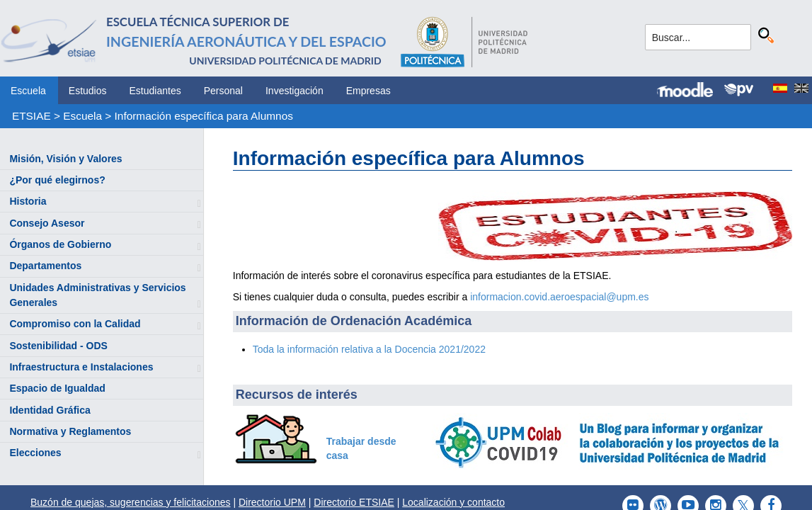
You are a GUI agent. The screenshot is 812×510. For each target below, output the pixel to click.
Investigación (295, 91)
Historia (28, 201)
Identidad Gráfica (50, 410)
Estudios (88, 91)
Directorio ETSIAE (354, 502)
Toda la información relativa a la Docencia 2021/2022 (369, 349)
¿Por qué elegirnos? (57, 180)
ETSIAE (32, 116)
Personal (223, 91)
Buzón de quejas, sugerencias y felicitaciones (131, 502)
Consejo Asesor (47, 223)
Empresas (368, 91)
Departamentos (45, 266)
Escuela (28, 91)
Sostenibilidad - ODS (58, 346)
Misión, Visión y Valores (65, 159)
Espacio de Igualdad (57, 388)
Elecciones (35, 453)
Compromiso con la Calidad (75, 324)
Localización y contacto (453, 502)
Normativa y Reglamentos (70, 431)
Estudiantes (155, 91)
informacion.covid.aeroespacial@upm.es (559, 297)
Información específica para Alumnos (204, 116)
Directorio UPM (272, 502)
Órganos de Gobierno (60, 244)
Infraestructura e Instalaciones (81, 367)
